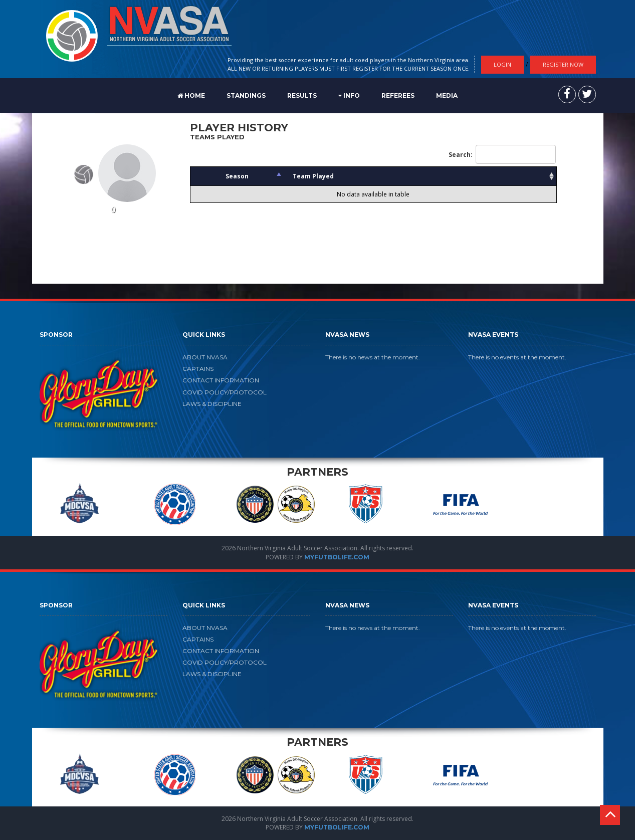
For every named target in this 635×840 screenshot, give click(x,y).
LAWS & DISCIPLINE (212, 404)
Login (502, 64)
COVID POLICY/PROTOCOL (225, 392)
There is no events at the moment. (517, 357)
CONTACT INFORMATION (221, 380)
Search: (502, 154)
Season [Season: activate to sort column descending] (237, 176)
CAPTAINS (198, 369)
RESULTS (302, 95)
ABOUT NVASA (205, 357)
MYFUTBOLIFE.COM (337, 557)
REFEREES (398, 95)
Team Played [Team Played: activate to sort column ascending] (313, 176)
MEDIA (447, 95)
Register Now (563, 64)
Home (191, 95)
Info (349, 95)
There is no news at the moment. (373, 357)
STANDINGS (246, 95)
